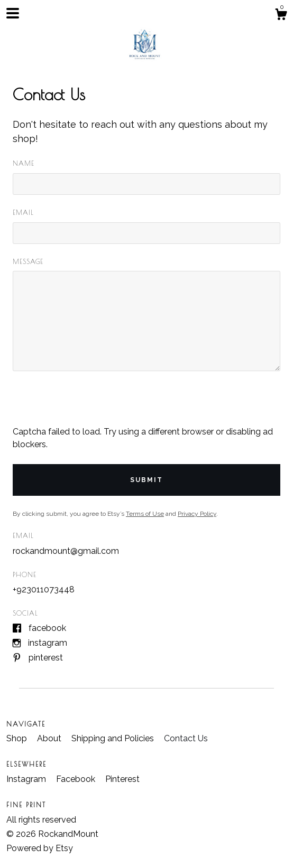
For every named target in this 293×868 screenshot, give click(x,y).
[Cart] (281, 16)
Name (24, 163)
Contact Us (186, 738)
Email (23, 212)
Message (28, 261)
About (50, 738)
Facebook (47, 628)
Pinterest (46, 658)
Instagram (48, 643)
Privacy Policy (197, 514)
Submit (146, 480)
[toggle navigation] (13, 13)
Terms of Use (145, 514)
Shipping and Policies (114, 738)
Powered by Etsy (40, 848)
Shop (18, 738)
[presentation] (93, 405)
